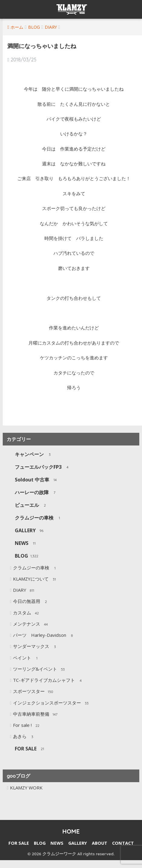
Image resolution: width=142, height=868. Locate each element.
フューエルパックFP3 (43, 467)
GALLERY (30, 531)
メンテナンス (31, 624)
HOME (71, 831)
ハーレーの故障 (36, 493)
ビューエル (32, 505)
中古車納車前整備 (36, 714)
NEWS (26, 544)
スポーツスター (34, 692)
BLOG (26, 556)
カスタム (27, 613)
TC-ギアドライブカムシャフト (49, 681)
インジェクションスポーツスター (52, 703)
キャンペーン (34, 455)
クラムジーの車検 (39, 518)
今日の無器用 (31, 602)
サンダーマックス (36, 647)
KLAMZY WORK (26, 788)
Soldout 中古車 (37, 480)
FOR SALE (30, 749)
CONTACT (123, 843)
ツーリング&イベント (40, 669)
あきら (24, 737)
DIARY (24, 591)
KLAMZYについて (35, 579)
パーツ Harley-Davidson (44, 636)
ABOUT (100, 843)
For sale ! (27, 726)
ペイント (27, 658)
